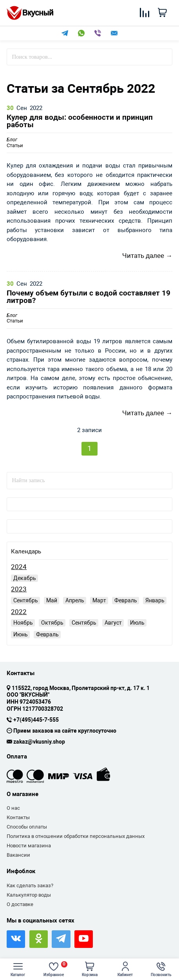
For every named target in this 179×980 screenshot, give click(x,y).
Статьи (15, 143)
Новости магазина (29, 846)
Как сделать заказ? (30, 885)
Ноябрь (23, 623)
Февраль (126, 600)
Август (113, 623)
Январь (155, 600)
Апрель (75, 600)
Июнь (21, 634)
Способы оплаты (27, 827)
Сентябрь (26, 600)
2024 (19, 567)
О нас (13, 808)
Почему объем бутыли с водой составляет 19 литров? (89, 297)
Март (99, 600)
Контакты (18, 817)
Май (52, 600)
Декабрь (25, 578)
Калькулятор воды (29, 895)
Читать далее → (147, 256)
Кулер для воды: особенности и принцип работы (80, 121)
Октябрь (52, 623)
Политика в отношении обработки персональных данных (76, 836)
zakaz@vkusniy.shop (39, 742)
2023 (19, 589)
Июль (137, 623)
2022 (19, 612)
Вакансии (18, 855)
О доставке (20, 904)
